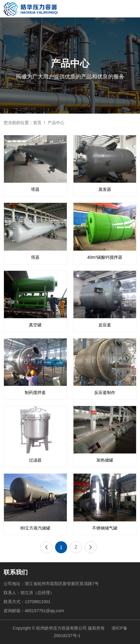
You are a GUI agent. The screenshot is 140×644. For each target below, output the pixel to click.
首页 (37, 123)
